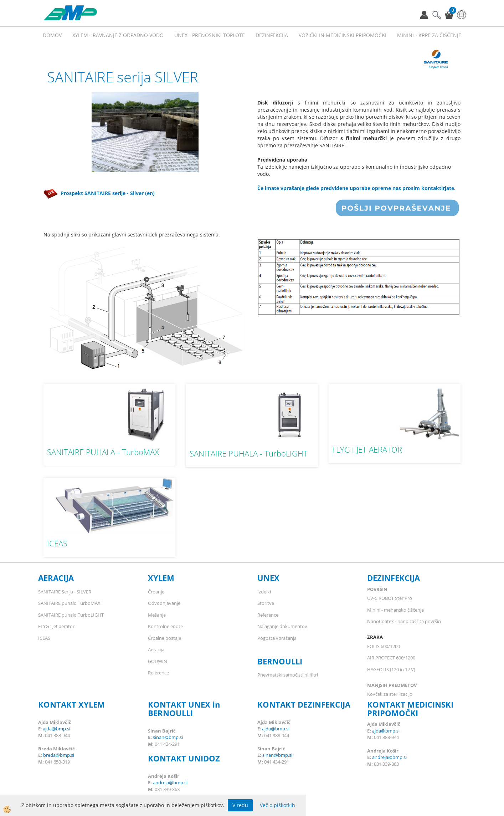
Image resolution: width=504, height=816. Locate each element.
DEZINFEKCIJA (394, 578)
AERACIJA (56, 578)
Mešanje (157, 615)
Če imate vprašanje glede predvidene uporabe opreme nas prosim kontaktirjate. (356, 188)
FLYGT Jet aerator (56, 626)
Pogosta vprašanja (277, 638)
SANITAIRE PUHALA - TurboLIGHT (249, 453)
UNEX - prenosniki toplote (210, 35)
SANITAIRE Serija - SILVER (65, 592)
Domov (52, 35)
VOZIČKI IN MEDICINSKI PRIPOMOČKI (343, 35)
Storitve (266, 603)
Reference (158, 673)
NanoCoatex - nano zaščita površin (404, 621)
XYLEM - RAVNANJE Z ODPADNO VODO (118, 35)
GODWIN (158, 661)
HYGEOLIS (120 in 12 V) (391, 669)
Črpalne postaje (164, 638)
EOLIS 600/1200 (384, 646)
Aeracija (156, 649)
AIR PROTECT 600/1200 (391, 658)
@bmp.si (65, 755)
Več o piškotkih (277, 805)
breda (49, 755)
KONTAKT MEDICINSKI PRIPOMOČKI (410, 709)
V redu (240, 805)
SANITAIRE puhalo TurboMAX (69, 603)
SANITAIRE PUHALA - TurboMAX (103, 452)
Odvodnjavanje (164, 603)
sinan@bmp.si (168, 737)
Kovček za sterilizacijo (390, 694)
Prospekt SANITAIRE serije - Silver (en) (99, 193)
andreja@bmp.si (170, 782)
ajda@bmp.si (56, 729)
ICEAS (57, 543)
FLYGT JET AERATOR (367, 449)
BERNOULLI (280, 661)
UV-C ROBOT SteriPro (390, 598)
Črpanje (156, 592)
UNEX (268, 578)
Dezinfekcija (272, 35)
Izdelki (264, 592)
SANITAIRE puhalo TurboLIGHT (71, 615)
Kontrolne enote (165, 626)
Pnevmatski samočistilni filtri (288, 675)
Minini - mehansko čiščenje (395, 610)
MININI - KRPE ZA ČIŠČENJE (429, 35)
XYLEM (161, 578)
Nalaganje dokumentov (282, 626)
